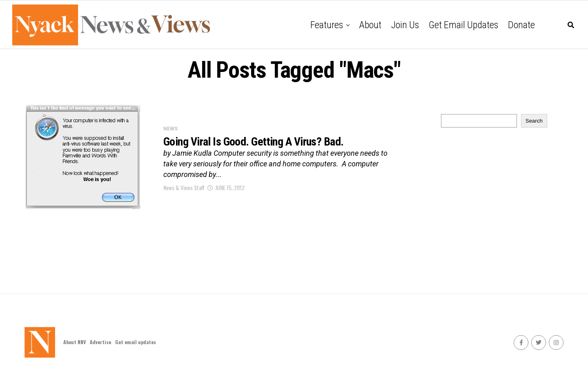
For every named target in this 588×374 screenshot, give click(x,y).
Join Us (405, 25)
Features (327, 25)
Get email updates (463, 25)
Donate (521, 25)
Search (534, 121)
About (370, 25)
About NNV (75, 342)
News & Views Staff (184, 187)
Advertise (100, 342)
